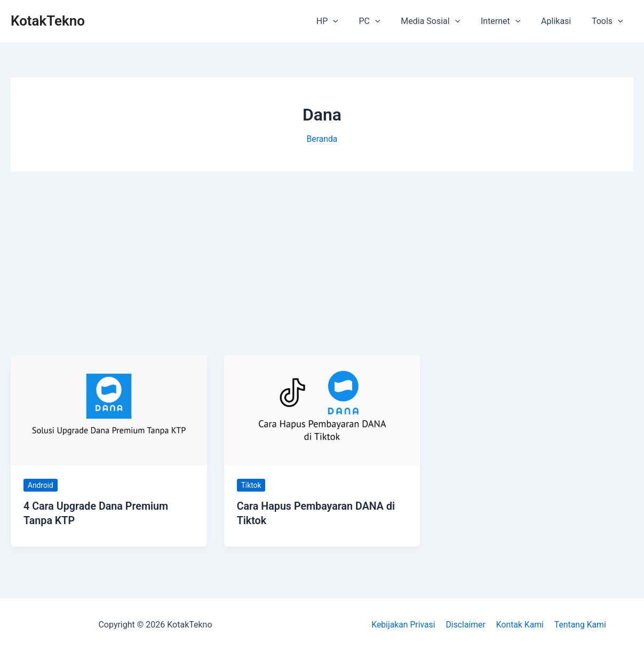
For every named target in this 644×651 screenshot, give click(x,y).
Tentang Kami (578, 624)
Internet (510, 21)
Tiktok (251, 485)
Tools (609, 21)
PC (385, 21)
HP (347, 21)
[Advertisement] (322, 263)
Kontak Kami (519, 624)
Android (41, 485)
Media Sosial (443, 21)
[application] (353, 21)
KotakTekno (48, 21)
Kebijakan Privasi (405, 624)
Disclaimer (466, 624)
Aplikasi (561, 21)
